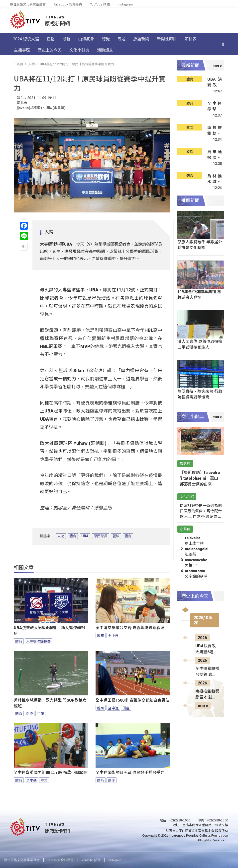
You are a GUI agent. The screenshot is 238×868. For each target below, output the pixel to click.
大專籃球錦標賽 (38, 641)
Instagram (125, 4)
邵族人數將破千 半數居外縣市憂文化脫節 (200, 244)
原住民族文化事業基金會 (28, 4)
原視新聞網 (57, 23)
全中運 (113, 635)
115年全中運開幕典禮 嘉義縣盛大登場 (199, 294)
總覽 (106, 39)
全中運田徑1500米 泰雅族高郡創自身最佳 (132, 700)
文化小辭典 (79, 50)
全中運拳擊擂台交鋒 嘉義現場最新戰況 (130, 628)
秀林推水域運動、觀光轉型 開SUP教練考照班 (50, 703)
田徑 (126, 708)
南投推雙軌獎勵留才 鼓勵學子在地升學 (215, 130)
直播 (51, 39)
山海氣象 (86, 39)
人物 (61, 536)
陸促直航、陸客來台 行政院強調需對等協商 (200, 394)
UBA (85, 536)
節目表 (191, 39)
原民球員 (101, 536)
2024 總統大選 (26, 39)
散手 (112, 780)
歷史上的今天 (50, 50)
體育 (73, 536)
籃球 (116, 536)
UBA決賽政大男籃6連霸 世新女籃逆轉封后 (49, 631)
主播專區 (22, 50)
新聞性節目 (167, 39)
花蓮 (40, 714)
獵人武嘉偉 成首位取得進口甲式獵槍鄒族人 (200, 344)
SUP (30, 714)
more (203, 706)
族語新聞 (141, 39)
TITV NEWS (55, 17)
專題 (121, 39)
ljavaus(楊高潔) (29, 108)
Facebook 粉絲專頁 (68, 4)
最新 (66, 39)
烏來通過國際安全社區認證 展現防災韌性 (215, 155)
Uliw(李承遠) (56, 108)
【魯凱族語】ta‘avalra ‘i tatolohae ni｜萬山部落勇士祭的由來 (200, 478)
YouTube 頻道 (100, 4)
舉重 (44, 780)
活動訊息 (105, 50)
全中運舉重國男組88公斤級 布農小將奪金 (50, 772)
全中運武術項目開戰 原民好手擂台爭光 (130, 772)
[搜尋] (223, 44)
